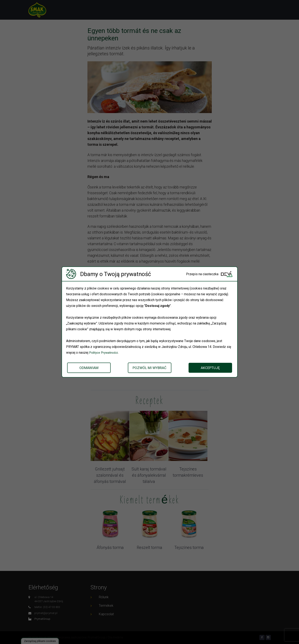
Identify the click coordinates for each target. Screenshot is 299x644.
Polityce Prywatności (104, 353)
